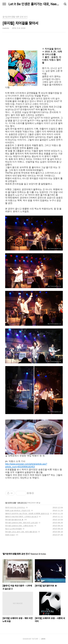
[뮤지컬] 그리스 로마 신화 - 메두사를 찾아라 (21, 532)
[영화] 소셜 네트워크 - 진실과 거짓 (18, 510)
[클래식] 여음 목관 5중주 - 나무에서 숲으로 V (22, 517)
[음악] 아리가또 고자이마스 (15, 507)
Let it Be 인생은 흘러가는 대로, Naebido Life (34, 4)
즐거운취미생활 (11, 503)
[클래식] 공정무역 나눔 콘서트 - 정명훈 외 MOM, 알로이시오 (27, 514)
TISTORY (35, 639)
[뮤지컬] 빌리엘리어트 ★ (14, 520)
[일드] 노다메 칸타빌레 (13, 529)
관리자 (43, 639)
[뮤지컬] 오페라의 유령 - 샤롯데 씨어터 (19, 526)
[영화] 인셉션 (10, 535)
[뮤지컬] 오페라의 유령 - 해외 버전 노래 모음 (21, 523)
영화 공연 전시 (22, 503)
